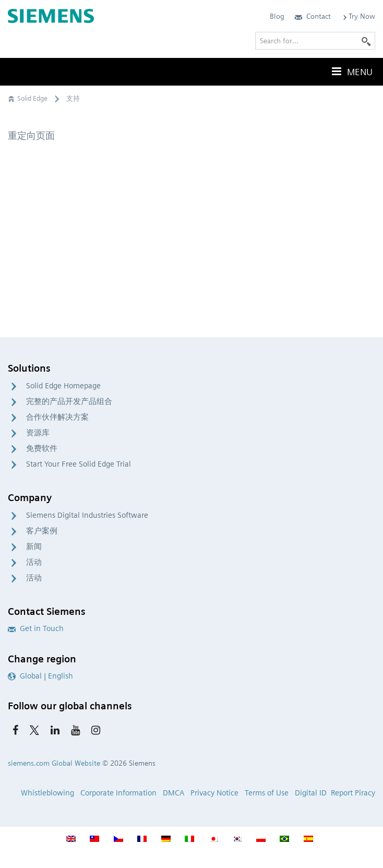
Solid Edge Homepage (63, 386)
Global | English (40, 676)
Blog (277, 16)
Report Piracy (353, 793)
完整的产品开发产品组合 (69, 401)
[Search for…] (315, 41)
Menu (351, 72)
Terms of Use (267, 793)
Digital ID (311, 793)
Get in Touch (36, 628)
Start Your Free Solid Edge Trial (79, 464)
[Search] (366, 41)
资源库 (38, 433)
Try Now (358, 16)
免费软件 (42, 448)
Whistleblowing (47, 793)
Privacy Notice (214, 793)
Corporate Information (118, 793)
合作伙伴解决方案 (57, 417)
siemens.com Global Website (54, 763)
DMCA (173, 793)
